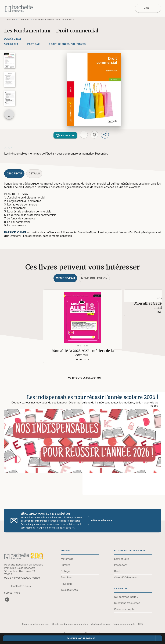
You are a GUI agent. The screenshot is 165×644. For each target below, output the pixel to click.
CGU (141, 624)
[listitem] (7, 600)
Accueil (11, 20)
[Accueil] (19, 8)
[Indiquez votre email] (117, 520)
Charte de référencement (36, 624)
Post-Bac (24, 20)
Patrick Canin (13, 39)
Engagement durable (124, 624)
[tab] (14, 174)
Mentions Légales (100, 624)
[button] (33, 44)
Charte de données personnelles (70, 624)
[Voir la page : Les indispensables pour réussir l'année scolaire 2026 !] (82, 440)
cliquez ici (69, 528)
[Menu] (148, 8)
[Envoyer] (151, 521)
